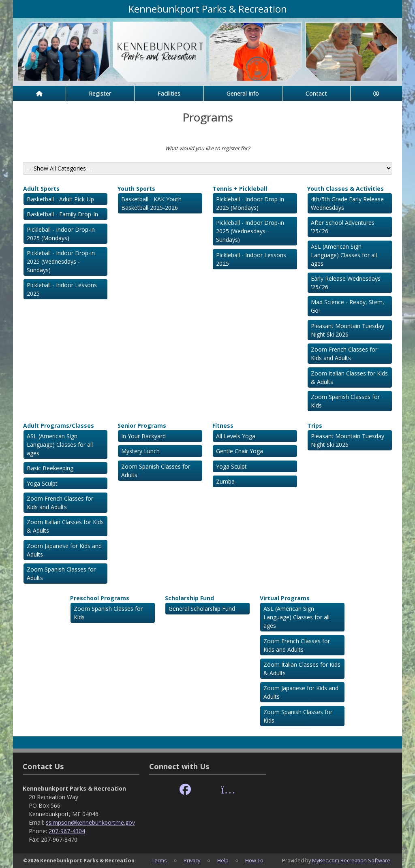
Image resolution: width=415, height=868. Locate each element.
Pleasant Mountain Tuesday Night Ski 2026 (348, 330)
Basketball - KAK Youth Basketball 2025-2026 (151, 203)
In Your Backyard (143, 436)
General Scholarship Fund (202, 609)
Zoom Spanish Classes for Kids (345, 401)
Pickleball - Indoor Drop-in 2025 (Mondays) (61, 234)
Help (223, 860)
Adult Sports (41, 189)
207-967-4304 (67, 831)
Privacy (192, 860)
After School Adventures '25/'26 (343, 227)
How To (254, 860)
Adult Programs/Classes (59, 425)
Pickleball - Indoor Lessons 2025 (62, 289)
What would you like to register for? (207, 148)
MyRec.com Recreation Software (351, 860)
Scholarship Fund (189, 598)
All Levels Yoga (236, 436)
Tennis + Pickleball (240, 189)
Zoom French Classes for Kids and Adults (344, 354)
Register (100, 93)
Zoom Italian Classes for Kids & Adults (349, 377)
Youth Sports (136, 189)
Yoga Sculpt (42, 483)
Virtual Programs (285, 598)
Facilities (169, 93)
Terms (159, 860)
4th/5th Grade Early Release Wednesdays (347, 203)
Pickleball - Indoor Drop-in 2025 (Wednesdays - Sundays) (61, 261)
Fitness (223, 425)
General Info (243, 93)
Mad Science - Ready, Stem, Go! (348, 306)
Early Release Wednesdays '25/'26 (346, 283)
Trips (315, 425)
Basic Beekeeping (50, 468)
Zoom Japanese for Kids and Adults (64, 550)
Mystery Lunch (140, 451)
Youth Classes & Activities (345, 189)
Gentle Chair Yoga (240, 451)
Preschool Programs (100, 598)
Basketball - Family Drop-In (62, 214)
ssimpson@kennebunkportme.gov (90, 822)
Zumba (225, 481)
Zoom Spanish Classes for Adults (61, 574)
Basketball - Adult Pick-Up (60, 199)
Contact (316, 93)
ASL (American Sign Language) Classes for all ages (344, 255)
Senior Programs (142, 425)
